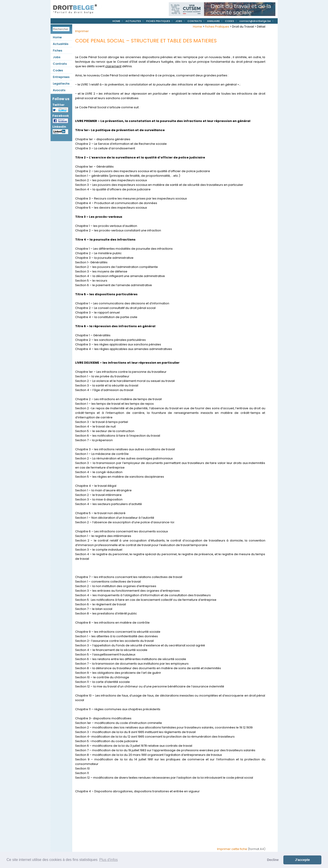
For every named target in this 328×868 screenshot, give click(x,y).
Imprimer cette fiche (232, 849)
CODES (230, 21)
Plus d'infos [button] (109, 860)
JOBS (179, 21)
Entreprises (61, 77)
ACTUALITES (133, 21)
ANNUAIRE (213, 21)
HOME (116, 21)
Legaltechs (61, 84)
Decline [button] (273, 860)
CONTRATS (195, 21)
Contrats (60, 64)
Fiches (58, 51)
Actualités (61, 44)
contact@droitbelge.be (255, 21)
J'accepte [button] (302, 860)
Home (57, 37)
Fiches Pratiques (217, 27)
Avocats (59, 90)
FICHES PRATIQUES (158, 21)
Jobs (57, 57)
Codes (58, 70)
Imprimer (82, 31)
